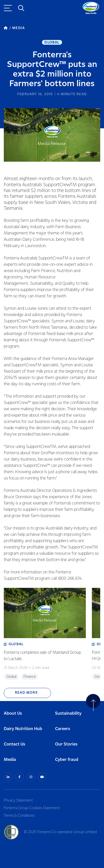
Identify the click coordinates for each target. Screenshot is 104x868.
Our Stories (66, 744)
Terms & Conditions (19, 816)
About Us (13, 714)
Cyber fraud (67, 760)
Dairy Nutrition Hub (23, 729)
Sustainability (68, 714)
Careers (63, 729)
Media (10, 760)
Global (52, 42)
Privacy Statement (18, 801)
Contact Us (15, 744)
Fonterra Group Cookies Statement (32, 808)
